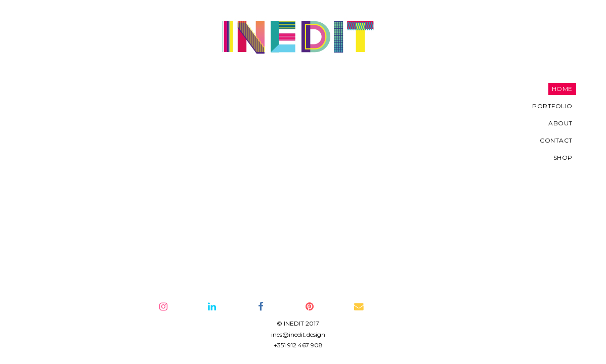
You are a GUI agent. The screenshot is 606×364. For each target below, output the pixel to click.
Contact (81, 140)
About (85, 123)
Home (87, 89)
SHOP (88, 157)
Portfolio (77, 106)
